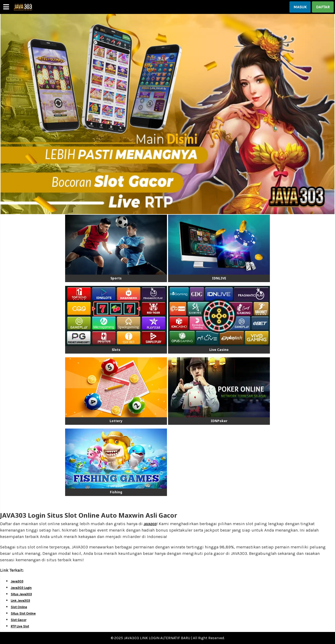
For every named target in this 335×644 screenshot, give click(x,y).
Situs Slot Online (23, 613)
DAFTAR (323, 7)
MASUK (300, 7)
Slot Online (19, 607)
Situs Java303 (21, 594)
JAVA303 (150, 524)
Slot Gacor (18, 620)
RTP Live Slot (20, 626)
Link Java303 (20, 601)
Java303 (17, 581)
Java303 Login (21, 588)
